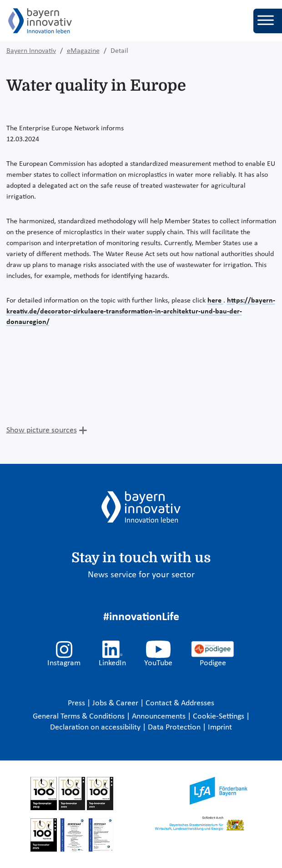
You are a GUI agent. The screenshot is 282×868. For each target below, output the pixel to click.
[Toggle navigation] (268, 21)
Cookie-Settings (219, 716)
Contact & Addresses (180, 703)
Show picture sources (42, 430)
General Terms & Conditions (80, 716)
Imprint (220, 727)
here (215, 301)
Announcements (160, 716)
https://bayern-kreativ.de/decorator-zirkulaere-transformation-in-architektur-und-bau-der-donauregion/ (141, 312)
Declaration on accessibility (96, 727)
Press (77, 703)
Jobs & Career (116, 703)
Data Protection (175, 727)
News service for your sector (141, 575)
